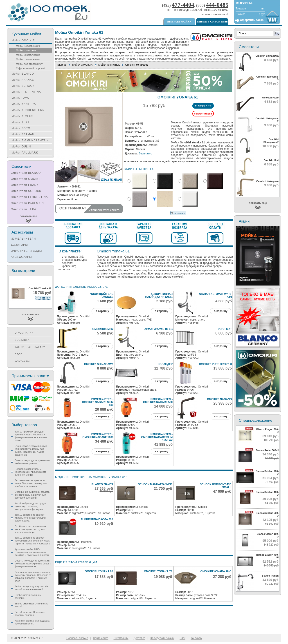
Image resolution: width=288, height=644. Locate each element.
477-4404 (183, 5)
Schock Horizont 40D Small (216, 486)
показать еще (258, 203)
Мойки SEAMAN (23, 134)
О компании (24, 333)
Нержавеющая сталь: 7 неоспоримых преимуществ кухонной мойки (30, 472)
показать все (28, 216)
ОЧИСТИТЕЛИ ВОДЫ (26, 251)
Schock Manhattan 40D (155, 484)
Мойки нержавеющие (28, 46)
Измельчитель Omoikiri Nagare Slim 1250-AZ (157, 437)
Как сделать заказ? (30, 347)
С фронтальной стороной (31, 68)
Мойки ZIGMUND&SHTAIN (30, 140)
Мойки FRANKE (23, 80)
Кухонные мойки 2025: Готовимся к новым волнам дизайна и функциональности (32, 552)
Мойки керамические (28, 55)
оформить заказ (252, 20)
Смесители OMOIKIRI (27, 179)
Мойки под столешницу (29, 64)
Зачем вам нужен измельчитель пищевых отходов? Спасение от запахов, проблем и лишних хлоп (33, 576)
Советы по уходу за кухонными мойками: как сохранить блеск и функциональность (33, 564)
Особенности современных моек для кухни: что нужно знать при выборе (30, 529)
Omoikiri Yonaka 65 (99, 571)
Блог (18, 354)
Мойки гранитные (109, 65)
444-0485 (217, 5)
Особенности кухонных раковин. (28, 596)
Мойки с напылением (28, 59)
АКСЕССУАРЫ (21, 257)
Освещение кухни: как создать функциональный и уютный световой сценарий (32, 495)
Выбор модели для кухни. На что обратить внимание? (31, 588)
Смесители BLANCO (26, 173)
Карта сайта (101, 638)
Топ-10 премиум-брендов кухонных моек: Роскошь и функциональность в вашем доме (31, 436)
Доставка (22, 340)
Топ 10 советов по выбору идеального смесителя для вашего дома (30, 518)
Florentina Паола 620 (97, 519)
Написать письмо (77, 638)
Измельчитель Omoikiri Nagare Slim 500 (98, 402)
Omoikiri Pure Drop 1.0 (215, 364)
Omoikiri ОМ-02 (103, 329)
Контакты (22, 361)
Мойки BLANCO (23, 74)
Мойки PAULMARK (25, 153)
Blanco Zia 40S (102, 484)
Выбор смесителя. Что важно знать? (31, 605)
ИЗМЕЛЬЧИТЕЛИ (23, 239)
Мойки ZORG (21, 128)
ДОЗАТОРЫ (19, 245)
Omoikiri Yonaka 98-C (216, 571)
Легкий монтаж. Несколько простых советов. (30, 614)
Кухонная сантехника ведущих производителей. (32, 622)
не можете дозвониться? (215, 14)
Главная (62, 65)
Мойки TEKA (20, 122)
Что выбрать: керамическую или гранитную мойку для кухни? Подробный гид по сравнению (31, 450)
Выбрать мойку (179, 22)
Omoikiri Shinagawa (99, 364)
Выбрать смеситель (212, 22)
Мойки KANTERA (24, 104)
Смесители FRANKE (26, 185)
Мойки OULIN (21, 147)
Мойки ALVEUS (22, 116)
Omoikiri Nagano (219, 399)
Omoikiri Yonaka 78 (158, 571)
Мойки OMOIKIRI (83, 65)
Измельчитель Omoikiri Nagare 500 (158, 401)
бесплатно (146, 154)
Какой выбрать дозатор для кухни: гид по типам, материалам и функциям (30, 506)
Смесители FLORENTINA (29, 197)
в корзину (102, 311)
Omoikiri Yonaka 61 (40, 288)
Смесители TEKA (24, 209)
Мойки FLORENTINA (26, 92)
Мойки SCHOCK (23, 86)
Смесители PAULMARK (28, 203)
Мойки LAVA (20, 98)
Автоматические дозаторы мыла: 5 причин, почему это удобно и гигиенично (31, 483)
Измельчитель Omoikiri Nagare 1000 (98, 436)
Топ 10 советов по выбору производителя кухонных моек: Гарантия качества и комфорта (32, 541)
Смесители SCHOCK (26, 191)
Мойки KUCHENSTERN (28, 110)
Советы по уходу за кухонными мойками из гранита (32, 462)
